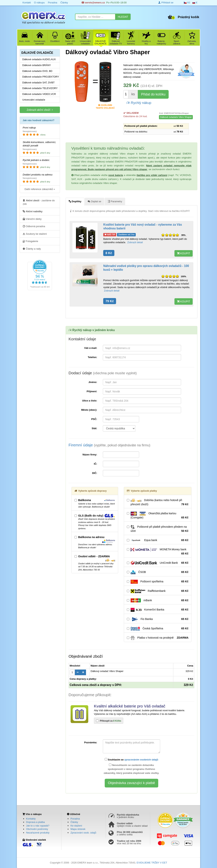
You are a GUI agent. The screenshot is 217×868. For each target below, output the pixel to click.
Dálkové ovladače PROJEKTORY (41, 77)
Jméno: (93, 382)
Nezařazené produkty (38, 833)
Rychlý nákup (139, 103)
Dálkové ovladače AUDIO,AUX (39, 59)
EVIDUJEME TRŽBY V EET (152, 863)
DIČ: (95, 473)
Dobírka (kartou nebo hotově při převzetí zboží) (158, 502)
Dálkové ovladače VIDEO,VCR (39, 94)
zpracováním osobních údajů (141, 760)
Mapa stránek (78, 829)
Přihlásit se (166, 3)
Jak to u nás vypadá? (38, 826)
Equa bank (158, 540)
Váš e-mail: (91, 348)
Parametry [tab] (115, 201)
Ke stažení (76, 826)
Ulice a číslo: (90, 401)
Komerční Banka (158, 610)
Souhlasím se (131, 760)
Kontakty (31, 819)
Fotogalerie (30, 241)
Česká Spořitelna (158, 629)
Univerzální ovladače (34, 100)
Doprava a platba (35, 822)
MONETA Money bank (158, 552)
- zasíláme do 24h (39, 202)
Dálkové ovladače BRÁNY (37, 65)
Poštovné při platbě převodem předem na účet (158, 529)
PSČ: (94, 419)
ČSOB (158, 572)
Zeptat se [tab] (94, 201)
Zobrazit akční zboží (40, 110)
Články (74, 822)
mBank (158, 600)
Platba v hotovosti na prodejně (158, 638)
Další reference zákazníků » (40, 189)
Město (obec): (89, 410)
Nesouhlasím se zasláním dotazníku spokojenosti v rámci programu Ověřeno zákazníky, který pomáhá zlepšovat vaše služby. (131, 769)
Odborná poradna (34, 226)
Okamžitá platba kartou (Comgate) (158, 516)
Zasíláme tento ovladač (105, 105)
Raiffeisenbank (158, 591)
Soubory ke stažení (35, 234)
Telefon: (92, 357)
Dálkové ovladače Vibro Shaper (176, 117)
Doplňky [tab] (75, 201)
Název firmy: (90, 455)
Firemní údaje (110, 445)
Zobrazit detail (135, 242)
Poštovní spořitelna (158, 582)
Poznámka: (91, 742)
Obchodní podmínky (37, 829)
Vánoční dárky (32, 219)
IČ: (96, 464)
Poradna (75, 819)
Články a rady (32, 249)
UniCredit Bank (158, 563)
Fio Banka (158, 619)
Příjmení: (92, 391)
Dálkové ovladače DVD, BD (37, 71)
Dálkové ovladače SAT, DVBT (38, 83)
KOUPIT (184, 253)
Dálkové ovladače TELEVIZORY (40, 88)
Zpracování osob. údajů (83, 833)
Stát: (94, 428)
